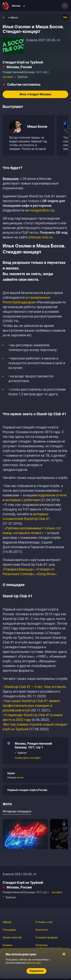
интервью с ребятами (23, 500)
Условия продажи (47, 937)
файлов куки (34, 963)
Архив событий (12, 937)
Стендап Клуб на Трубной (23, 62)
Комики (7, 945)
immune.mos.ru (40, 237)
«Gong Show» (46, 574)
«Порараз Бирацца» (18, 569)
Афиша (7, 922)
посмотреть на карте (28, 758)
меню (20, 777)
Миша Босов (37, 126)
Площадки (9, 930)
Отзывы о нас (44, 922)
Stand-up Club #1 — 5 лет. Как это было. (36, 687)
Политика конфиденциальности (49, 947)
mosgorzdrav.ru (41, 210)
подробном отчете (52, 495)
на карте (8, 77)
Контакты (42, 930)
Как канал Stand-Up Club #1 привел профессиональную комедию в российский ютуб (31, 706)
